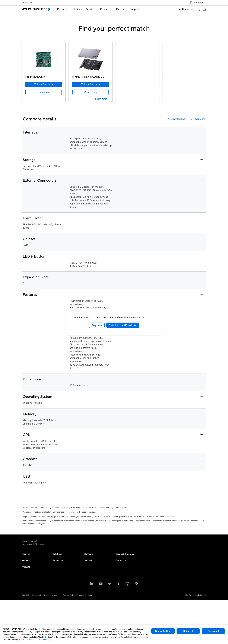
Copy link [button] (198, 119)
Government (90, 600)
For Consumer (186, 9)
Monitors (57, 570)
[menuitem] (62, 9)
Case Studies (121, 561)
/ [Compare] (56, 542)
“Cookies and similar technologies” (40, 640)
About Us (27, 3)
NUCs (55, 566)
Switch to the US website (123, 325)
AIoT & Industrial (60, 593)
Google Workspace (92, 609)
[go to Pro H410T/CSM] (44, 60)
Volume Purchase (186, 557)
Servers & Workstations (63, 579)
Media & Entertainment (94, 591)
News (118, 570)
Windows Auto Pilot (124, 595)
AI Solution (89, 604)
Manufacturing (91, 579)
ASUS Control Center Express (128, 591)
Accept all (213, 631)
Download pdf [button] (176, 119)
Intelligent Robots (60, 606)
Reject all (188, 631)
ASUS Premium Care (156, 568)
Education (89, 566)
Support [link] (134, 9)
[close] (158, 313)
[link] (44, 92)
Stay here (97, 325)
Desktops (57, 561)
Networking (58, 597)
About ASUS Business (31, 557)
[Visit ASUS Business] (30, 542)
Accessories (58, 611)
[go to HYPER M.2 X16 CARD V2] (91, 60)
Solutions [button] (77, 9)
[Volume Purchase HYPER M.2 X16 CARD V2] (91, 84)
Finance (88, 595)
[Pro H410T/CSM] (44, 76)
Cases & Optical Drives (63, 602)
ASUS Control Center (124, 586)
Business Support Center (158, 557)
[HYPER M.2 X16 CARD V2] (91, 76)
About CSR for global (30, 561)
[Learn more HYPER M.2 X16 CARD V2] (102, 99)
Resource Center (123, 557)
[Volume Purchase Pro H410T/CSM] (44, 84)
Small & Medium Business (95, 557)
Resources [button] (106, 9)
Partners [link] (121, 9)
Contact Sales (185, 561)
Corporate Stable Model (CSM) (160, 573)
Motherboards (59, 584)
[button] (198, 9)
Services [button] (91, 9)
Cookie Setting (163, 631)
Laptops (56, 557)
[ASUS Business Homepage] (36, 9)
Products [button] (62, 9)
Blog (118, 566)
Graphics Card (59, 588)
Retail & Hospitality (92, 570)
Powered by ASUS (155, 577)
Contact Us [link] (198, 3)
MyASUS (119, 582)
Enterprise (89, 561)
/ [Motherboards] (45, 542)
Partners (26, 568)
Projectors (57, 575)
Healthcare (89, 575)
